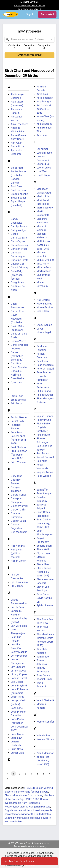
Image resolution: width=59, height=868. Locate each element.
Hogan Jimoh (18, 561)
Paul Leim (42, 361)
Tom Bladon (43, 657)
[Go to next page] (8, 779)
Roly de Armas (45, 472)
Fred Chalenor (19, 447)
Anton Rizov (18, 146)
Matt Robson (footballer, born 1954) (44, 245)
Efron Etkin (17, 396)
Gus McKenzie (19, 532)
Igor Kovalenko (19, 582)
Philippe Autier (45, 395)
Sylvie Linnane (45, 605)
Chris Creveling (19, 245)
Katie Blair (42, 94)
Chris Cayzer (18, 241)
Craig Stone (17, 282)
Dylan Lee (16, 382)
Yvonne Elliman (45, 739)
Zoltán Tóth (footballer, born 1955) (43, 761)
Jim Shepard (18, 667)
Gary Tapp (17, 476)
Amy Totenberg (19, 124)
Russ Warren (44, 476)
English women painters (18, 810)
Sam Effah (42, 490)
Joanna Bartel (19, 678)
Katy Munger (44, 102)
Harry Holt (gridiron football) (17, 553)
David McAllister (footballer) (17, 319)
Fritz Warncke (19, 462)
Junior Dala (17, 753)
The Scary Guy (45, 619)
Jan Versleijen (19, 626)
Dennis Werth (18, 341)
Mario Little (43, 196)
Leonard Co (43, 164)
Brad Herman (18, 190)
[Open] (51, 39)
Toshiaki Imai (44, 679)
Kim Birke (42, 135)
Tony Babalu (44, 675)
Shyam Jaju (43, 553)
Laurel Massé (44, 153)
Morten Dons (44, 271)
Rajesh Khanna (45, 416)
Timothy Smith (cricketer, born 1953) (45, 642)
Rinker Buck (43, 435)
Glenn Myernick (20, 506)
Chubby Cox (18, 264)
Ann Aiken (17, 143)
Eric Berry (16, 404)
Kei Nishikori (44, 105)
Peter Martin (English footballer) (44, 376)
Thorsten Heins (45, 634)
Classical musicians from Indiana (23, 795)
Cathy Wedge (18, 230)
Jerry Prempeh (19, 656)
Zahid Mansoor (45, 753)
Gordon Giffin (18, 510)
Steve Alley (43, 564)
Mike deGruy (44, 267)
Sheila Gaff (43, 549)
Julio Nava (17, 749)
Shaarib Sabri (44, 546)
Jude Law (16, 738)
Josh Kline (17, 708)
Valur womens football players (31, 792)
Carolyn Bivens (19, 226)
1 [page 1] (13, 774)
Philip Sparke (44, 391)
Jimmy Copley (19, 674)
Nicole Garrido (45, 307)
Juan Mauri (17, 734)
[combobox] (29, 39)
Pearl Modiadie (45, 365)
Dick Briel (16, 364)
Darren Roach (19, 311)
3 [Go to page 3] (25, 774)
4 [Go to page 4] (31, 774)
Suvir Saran (43, 594)
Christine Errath (20, 260)
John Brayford (19, 686)
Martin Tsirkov (45, 208)
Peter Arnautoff (45, 369)
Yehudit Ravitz (45, 736)
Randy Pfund (44, 420)
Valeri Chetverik (45, 700)
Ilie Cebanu (17, 586)
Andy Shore (17, 139)
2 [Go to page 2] (19, 774)
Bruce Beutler (18, 198)
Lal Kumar (42, 149)
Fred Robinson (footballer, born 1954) (19, 455)
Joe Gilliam (17, 682)
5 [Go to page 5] (37, 774)
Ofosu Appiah (44, 325)
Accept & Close (14, 865)
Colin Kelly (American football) (17, 275)
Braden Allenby (19, 194)
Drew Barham (19, 378)
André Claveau (19, 135)
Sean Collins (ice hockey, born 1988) (44, 523)
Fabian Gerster (19, 417)
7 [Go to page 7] (49, 774)
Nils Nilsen (43, 311)
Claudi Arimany (19, 268)
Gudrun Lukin (18, 521)
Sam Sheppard (45, 493)
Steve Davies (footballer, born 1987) (44, 572)
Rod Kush (42, 461)
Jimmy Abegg (19, 671)
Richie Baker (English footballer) (44, 427)
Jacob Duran (18, 607)
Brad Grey (16, 186)
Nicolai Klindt (44, 304)
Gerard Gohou (19, 495)
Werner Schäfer (45, 722)
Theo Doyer (43, 623)
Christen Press (19, 249)
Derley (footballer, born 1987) (17, 356)
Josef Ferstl (18, 697)
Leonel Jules (44, 168)
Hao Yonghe (18, 546)
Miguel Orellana (45, 260)
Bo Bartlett (17, 168)
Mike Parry (43, 264)
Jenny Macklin (19, 652)
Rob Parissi (43, 453)
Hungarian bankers (40, 807)
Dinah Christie (19, 367)
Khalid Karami (44, 124)
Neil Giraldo (43, 300)
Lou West (42, 171)
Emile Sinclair (19, 400)
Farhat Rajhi (18, 421)
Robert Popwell (45, 457)
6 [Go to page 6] (43, 774)
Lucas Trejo (43, 175)
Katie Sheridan (45, 98)
